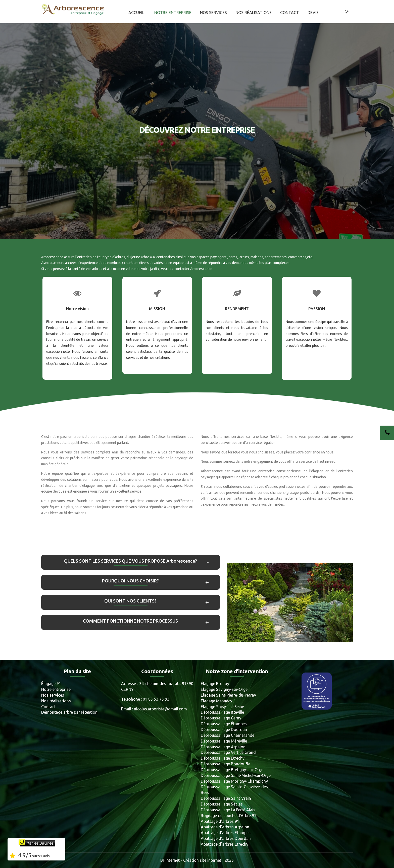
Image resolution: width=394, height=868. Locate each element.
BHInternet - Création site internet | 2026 (197, 860)
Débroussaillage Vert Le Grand (228, 752)
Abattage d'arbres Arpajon (225, 827)
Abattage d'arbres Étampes (226, 833)
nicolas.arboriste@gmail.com (160, 709)
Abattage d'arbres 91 (220, 821)
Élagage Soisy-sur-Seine (222, 707)
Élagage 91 (51, 684)
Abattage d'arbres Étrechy (225, 844)
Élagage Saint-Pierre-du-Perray (228, 695)
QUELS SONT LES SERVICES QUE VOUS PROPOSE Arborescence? (131, 561)
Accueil (136, 13)
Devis (313, 13)
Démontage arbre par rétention (69, 712)
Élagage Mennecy (216, 701)
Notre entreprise (173, 13)
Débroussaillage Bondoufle (226, 764)
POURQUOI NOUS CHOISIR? (130, 581)
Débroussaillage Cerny (221, 718)
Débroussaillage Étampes (224, 724)
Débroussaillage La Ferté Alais (228, 810)
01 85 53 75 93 (156, 699)
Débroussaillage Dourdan (224, 729)
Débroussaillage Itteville (222, 712)
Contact (290, 13)
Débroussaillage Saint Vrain (226, 798)
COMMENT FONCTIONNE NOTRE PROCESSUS (130, 621)
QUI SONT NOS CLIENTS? (130, 601)
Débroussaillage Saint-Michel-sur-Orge (236, 775)
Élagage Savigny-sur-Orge (224, 689)
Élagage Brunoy (215, 684)
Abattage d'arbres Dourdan (226, 838)
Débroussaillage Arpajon (223, 747)
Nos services (213, 13)
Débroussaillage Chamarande (228, 735)
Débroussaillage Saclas (222, 804)
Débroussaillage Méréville (224, 741)
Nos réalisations (254, 13)
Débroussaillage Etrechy (223, 758)
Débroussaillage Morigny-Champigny (234, 781)
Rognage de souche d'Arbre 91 (229, 816)
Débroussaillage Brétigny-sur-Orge (232, 770)
